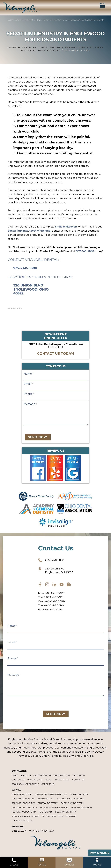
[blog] (69, 584)
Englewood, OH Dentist (20, 20)
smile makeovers (66, 227)
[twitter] (54, 584)
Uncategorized (50, 50)
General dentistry (79, 47)
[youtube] (62, 584)
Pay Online (100, 853)
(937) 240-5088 (51, 560)
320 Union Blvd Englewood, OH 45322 (55, 570)
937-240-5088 (85, 251)
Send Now (38, 437)
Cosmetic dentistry (22, 47)
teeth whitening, (40, 231)
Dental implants (51, 47)
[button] (102, 7)
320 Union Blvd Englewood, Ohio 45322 (31, 289)
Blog (38, 20)
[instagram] (47, 584)
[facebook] (40, 584)
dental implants (18, 231)
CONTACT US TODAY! (56, 354)
